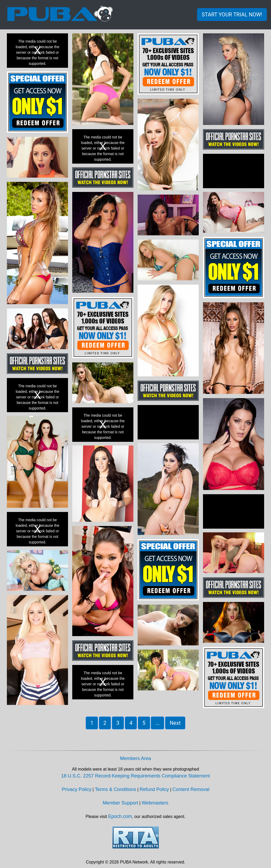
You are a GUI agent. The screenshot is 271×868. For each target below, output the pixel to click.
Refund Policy (154, 789)
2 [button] (105, 723)
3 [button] (118, 723)
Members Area (135, 758)
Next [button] (175, 723)
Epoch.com (120, 816)
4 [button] (131, 723)
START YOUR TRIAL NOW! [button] (232, 15)
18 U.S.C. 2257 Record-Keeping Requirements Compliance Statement (135, 776)
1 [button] (92, 723)
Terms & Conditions (115, 789)
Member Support (120, 803)
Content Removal (191, 789)
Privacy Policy (76, 789)
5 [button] (144, 723)
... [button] (157, 723)
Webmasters (155, 803)
